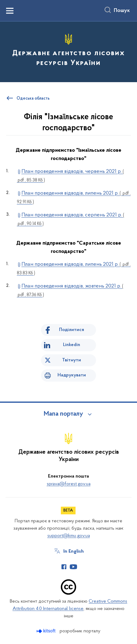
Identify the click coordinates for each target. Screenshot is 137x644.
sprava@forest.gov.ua (69, 484)
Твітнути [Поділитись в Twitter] (72, 360)
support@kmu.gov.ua (69, 536)
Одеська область (33, 99)
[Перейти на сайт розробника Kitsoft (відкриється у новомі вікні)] (47, 631)
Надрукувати (72, 375)
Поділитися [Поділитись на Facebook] (72, 330)
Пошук (122, 11)
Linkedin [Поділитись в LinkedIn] (72, 345)
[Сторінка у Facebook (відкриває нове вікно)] (64, 567)
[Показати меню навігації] (10, 11)
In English (74, 551)
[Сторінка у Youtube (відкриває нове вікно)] (73, 567)
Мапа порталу (63, 414)
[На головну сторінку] (68, 51)
